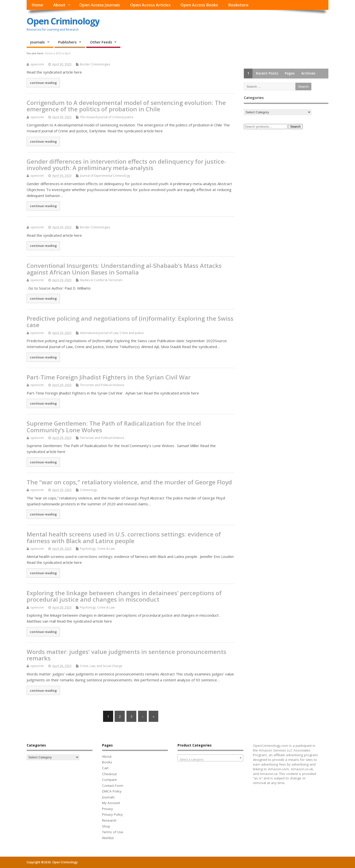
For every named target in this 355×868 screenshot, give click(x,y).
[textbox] (210, 760)
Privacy (107, 809)
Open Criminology (63, 21)
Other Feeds (101, 42)
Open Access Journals (100, 5)
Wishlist (108, 838)
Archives (308, 73)
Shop (106, 826)
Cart (105, 768)
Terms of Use (113, 832)
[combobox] (210, 758)
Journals (38, 42)
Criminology (88, 490)
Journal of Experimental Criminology (105, 176)
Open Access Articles (150, 5)
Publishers (67, 42)
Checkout (109, 774)
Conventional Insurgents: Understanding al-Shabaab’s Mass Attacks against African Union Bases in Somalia (124, 269)
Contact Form (113, 786)
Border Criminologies (95, 64)
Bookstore (238, 5)
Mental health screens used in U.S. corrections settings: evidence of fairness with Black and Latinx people (124, 537)
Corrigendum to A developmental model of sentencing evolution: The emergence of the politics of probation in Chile (126, 106)
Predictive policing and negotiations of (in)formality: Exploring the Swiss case (130, 322)
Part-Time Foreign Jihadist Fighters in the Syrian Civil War (109, 377)
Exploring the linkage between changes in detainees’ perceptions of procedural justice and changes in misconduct (124, 596)
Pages (290, 73)
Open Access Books (199, 5)
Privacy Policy (112, 814)
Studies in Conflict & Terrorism (101, 280)
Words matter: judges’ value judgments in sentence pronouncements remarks (126, 655)
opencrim (37, 64)
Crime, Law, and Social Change (101, 666)
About (59, 5)
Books (107, 762)
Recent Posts (267, 73)
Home (37, 5)
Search (295, 127)
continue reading (43, 83)
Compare (109, 780)
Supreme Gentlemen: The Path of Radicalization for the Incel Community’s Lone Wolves (114, 426)
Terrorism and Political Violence (102, 385)
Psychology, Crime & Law (97, 549)
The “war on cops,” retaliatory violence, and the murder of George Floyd (129, 482)
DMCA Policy (112, 791)
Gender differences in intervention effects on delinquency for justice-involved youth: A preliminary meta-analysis (126, 165)
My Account (111, 803)
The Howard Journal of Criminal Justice (107, 117)
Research (109, 820)
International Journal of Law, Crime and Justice (112, 333)
